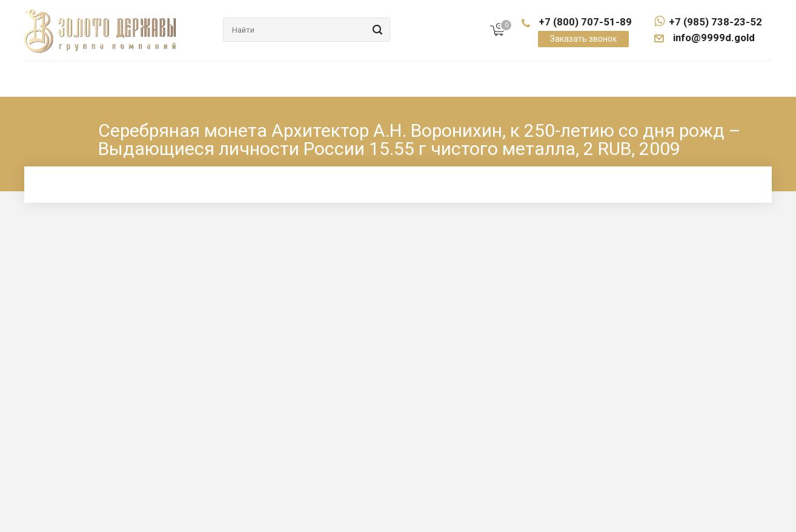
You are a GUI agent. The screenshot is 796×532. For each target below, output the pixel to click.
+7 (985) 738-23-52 (708, 22)
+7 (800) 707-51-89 (585, 22)
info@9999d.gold (713, 38)
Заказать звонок (583, 39)
